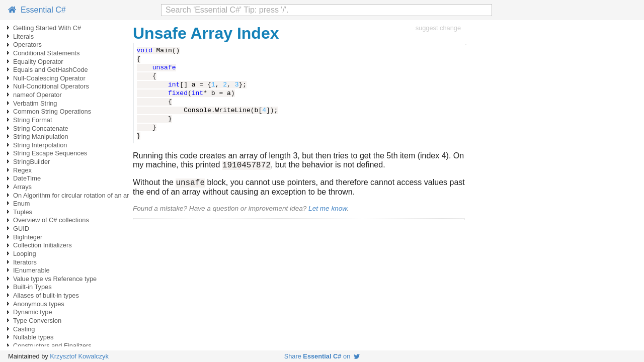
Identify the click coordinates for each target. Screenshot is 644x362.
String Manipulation (41, 137)
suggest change (438, 28)
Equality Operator (38, 62)
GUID (21, 229)
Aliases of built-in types (46, 295)
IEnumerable (31, 270)
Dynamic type (33, 312)
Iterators (25, 262)
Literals (23, 36)
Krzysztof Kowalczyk (79, 356)
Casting (24, 329)
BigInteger (28, 237)
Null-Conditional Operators (51, 86)
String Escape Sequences (50, 153)
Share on (322, 356)
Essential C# (37, 10)
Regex (22, 170)
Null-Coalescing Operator (49, 78)
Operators (27, 44)
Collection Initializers (43, 245)
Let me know (328, 211)
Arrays (22, 187)
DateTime (27, 178)
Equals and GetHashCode (51, 70)
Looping (25, 254)
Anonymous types (39, 304)
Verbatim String (35, 103)
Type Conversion (37, 321)
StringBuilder (31, 162)
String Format (33, 120)
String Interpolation (40, 145)
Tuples (23, 212)
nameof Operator (37, 95)
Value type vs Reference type (55, 279)
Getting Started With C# (47, 28)
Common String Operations (52, 111)
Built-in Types (32, 287)
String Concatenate (41, 128)
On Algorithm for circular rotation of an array (75, 195)
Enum (21, 203)
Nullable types (33, 337)
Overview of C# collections (51, 220)
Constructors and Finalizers (52, 346)
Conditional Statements (46, 53)
